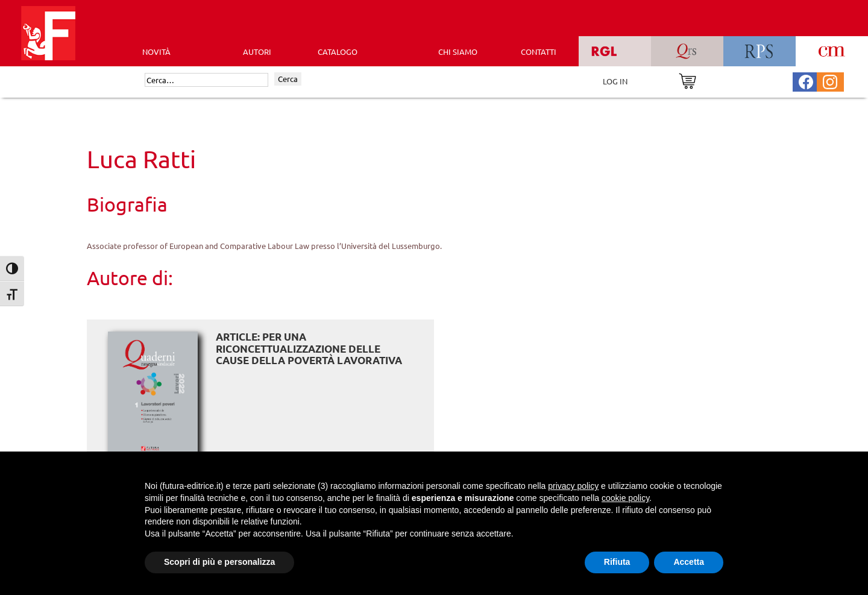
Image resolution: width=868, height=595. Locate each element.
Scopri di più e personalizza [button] (219, 562)
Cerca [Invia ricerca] (288, 79)
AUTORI (257, 52)
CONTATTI (539, 52)
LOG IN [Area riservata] (615, 81)
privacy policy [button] (573, 486)
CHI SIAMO (458, 52)
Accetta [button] (689, 562)
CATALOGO (338, 52)
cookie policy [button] (625, 498)
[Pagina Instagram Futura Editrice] (830, 80)
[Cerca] (206, 80)
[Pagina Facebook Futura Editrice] (806, 80)
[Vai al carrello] (687, 80)
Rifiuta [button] (617, 562)
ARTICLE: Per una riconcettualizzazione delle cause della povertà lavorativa (309, 348)
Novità (156, 52)
